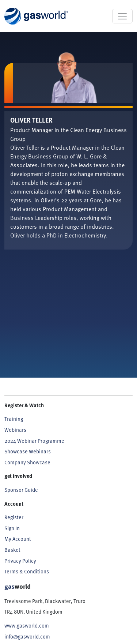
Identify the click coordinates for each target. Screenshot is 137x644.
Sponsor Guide (21, 490)
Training (14, 419)
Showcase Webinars (28, 451)
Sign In (12, 528)
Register (14, 517)
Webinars (15, 430)
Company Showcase (27, 462)
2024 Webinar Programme (34, 441)
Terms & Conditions (27, 571)
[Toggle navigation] (122, 16)
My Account (18, 539)
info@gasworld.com (27, 636)
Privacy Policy (20, 561)
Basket (12, 550)
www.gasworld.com (27, 625)
